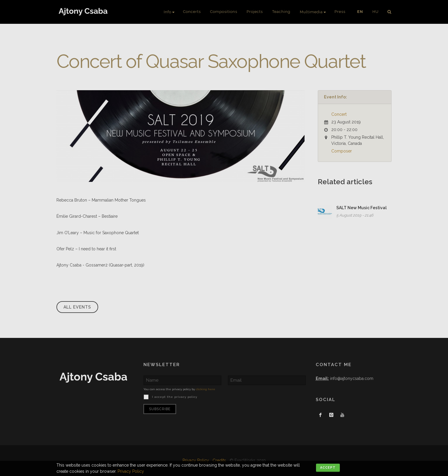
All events (77, 307)
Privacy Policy (131, 471)
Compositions (224, 12)
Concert (339, 114)
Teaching (281, 12)
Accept (328, 468)
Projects (255, 12)
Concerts (192, 12)
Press (340, 12)
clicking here (205, 389)
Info (168, 12)
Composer (342, 151)
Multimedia (311, 12)
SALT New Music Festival (361, 208)
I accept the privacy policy (174, 397)
